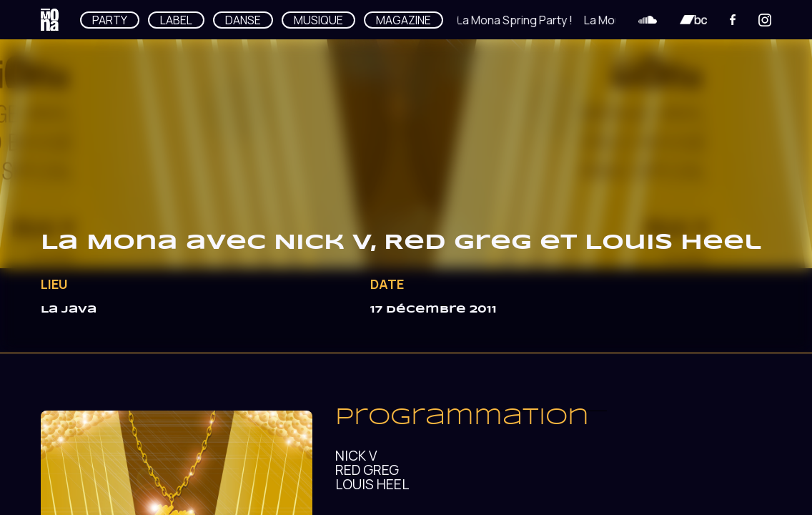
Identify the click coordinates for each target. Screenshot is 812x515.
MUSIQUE (318, 20)
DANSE (243, 20)
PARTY (110, 20)
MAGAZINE (403, 20)
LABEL (176, 20)
